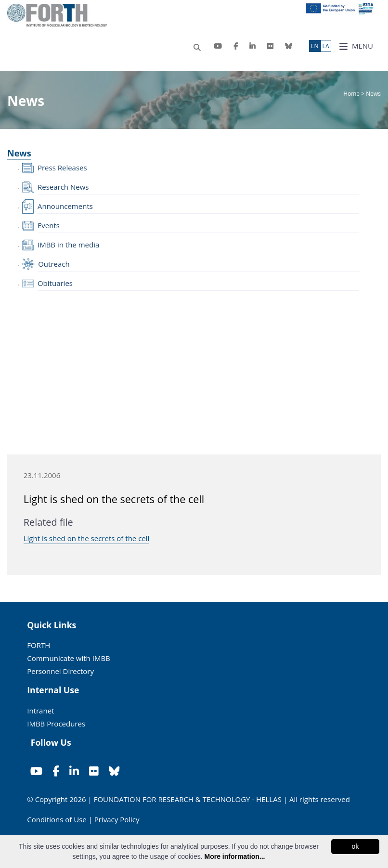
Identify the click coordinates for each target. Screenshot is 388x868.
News (19, 153)
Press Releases (62, 168)
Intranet (40, 711)
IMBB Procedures (56, 724)
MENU (356, 46)
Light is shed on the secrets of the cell (87, 538)
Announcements (65, 206)
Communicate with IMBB (69, 658)
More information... (234, 856)
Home (352, 94)
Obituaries (55, 283)
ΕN (315, 46)
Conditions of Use (57, 819)
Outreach (54, 264)
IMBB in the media (68, 245)
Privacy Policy (117, 819)
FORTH (39, 645)
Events (49, 225)
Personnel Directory (60, 671)
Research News (63, 187)
